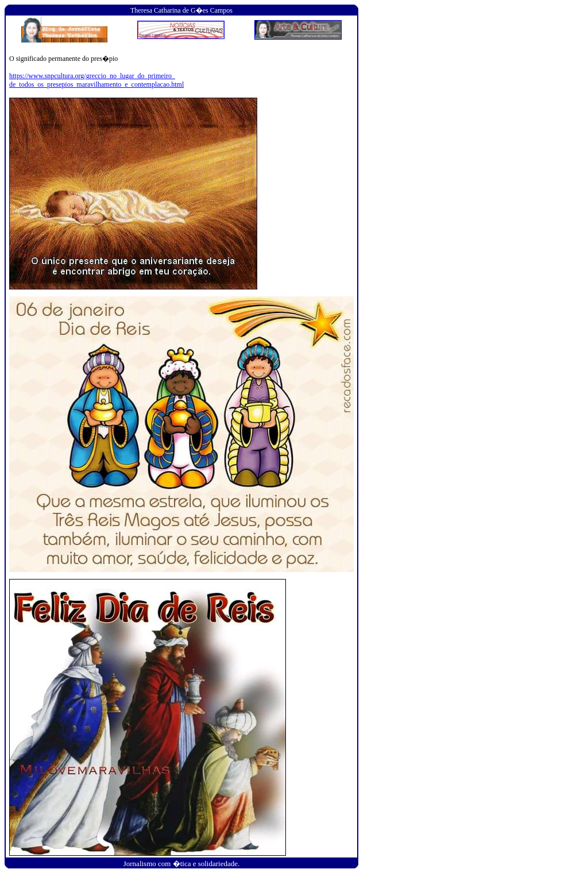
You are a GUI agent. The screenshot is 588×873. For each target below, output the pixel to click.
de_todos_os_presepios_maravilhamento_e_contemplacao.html (96, 84)
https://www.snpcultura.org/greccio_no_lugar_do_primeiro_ (92, 76)
